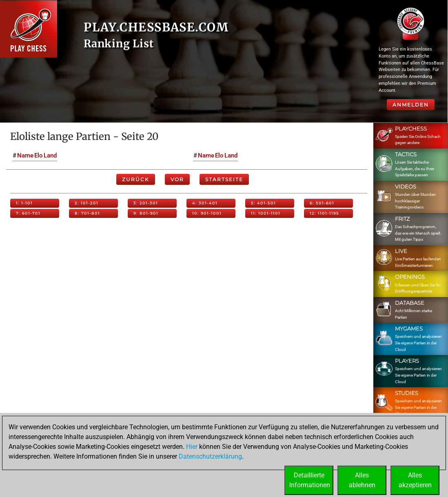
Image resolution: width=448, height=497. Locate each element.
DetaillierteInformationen (310, 480)
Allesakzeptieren (415, 480)
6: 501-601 (322, 203)
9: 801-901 (146, 213)
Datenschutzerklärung (210, 456)
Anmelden (411, 105)
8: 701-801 (87, 213)
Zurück (136, 179)
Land (50, 155)
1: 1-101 (24, 203)
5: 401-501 (263, 203)
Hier (192, 447)
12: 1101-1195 (324, 213)
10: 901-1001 (207, 213)
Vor (177, 179)
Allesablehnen (362, 480)
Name (25, 155)
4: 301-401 (205, 203)
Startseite (224, 179)
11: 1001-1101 (266, 213)
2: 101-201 (86, 203)
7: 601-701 (28, 213)
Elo (39, 155)
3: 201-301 (146, 203)
